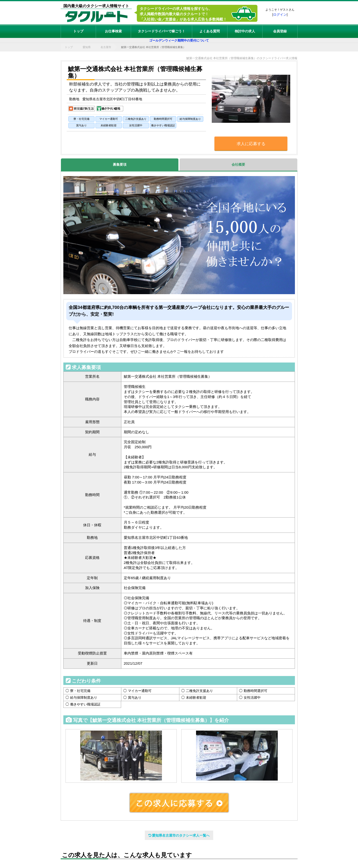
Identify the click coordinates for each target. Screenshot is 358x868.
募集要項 (120, 164)
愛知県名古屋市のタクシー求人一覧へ (179, 835)
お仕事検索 (113, 31)
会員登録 (280, 31)
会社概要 (238, 164)
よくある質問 (210, 31)
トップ (78, 31)
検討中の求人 (245, 31)
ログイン (280, 14)
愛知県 (87, 47)
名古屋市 (106, 47)
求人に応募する (251, 144)
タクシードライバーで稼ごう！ (161, 31)
